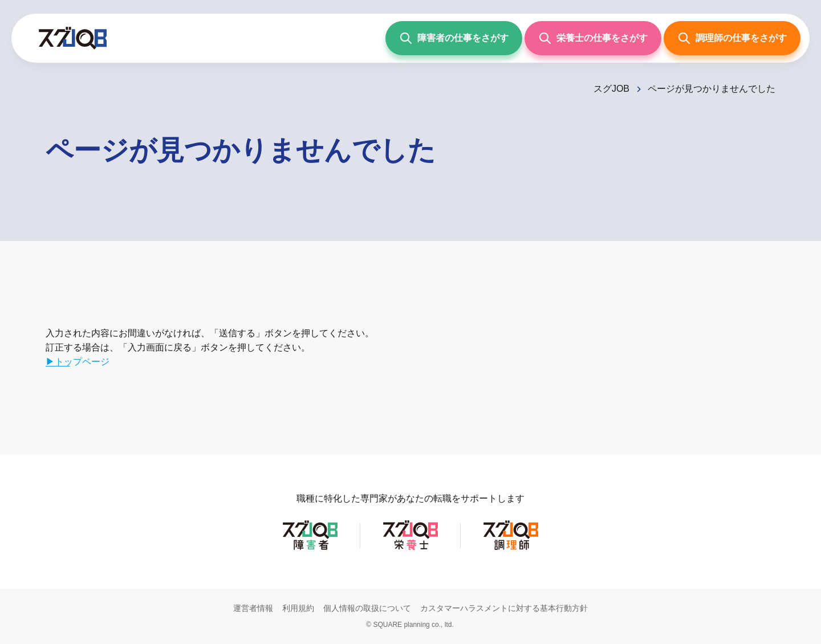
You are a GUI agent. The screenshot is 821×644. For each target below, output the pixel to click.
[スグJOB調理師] (511, 549)
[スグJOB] (618, 89)
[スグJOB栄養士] (410, 549)
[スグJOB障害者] (310, 549)
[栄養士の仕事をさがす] (593, 38)
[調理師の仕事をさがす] (732, 38)
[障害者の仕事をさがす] (454, 38)
